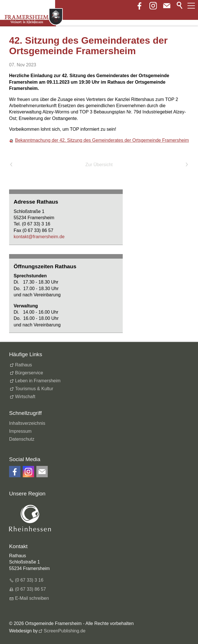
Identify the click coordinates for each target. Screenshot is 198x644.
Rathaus (24, 365)
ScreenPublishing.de (65, 631)
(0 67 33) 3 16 (29, 580)
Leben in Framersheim (38, 381)
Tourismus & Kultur (34, 389)
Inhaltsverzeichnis (27, 423)
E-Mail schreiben (32, 598)
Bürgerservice (29, 373)
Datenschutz (22, 439)
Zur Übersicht (99, 165)
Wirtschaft (25, 397)
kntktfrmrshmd (39, 237)
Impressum (20, 431)
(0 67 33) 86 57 (31, 589)
